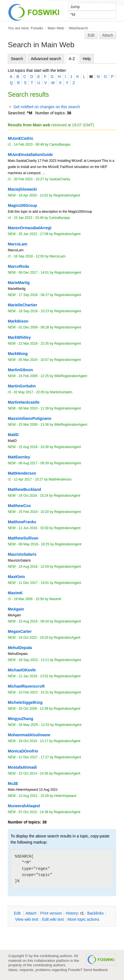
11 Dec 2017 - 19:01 (34, 583)
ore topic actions (83, 919)
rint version (51, 913)
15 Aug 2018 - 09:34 (34, 621)
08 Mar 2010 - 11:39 (34, 408)
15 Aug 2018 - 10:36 (34, 447)
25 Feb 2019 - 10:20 (34, 512)
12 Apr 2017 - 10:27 (28, 479)
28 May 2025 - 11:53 (34, 725)
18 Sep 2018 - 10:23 (34, 311)
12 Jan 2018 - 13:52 (34, 676)
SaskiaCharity (60, 179)
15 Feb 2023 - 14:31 (34, 692)
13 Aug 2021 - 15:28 (34, 796)
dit (18, 913)
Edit (91, 35)
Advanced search (46, 59)
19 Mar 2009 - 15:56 (29, 599)
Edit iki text (53, 919)
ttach (31, 913)
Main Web (56, 28)
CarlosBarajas (60, 145)
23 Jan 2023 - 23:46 (29, 218)
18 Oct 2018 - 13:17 (33, 741)
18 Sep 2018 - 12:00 (29, 256)
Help (87, 59)
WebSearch (78, 28)
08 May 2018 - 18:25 (34, 544)
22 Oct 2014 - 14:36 (33, 773)
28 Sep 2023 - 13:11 (34, 660)
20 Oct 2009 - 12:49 (33, 709)
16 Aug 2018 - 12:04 (34, 567)
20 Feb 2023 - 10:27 (29, 179)
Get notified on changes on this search (47, 107)
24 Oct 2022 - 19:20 (33, 638)
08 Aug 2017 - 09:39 (34, 463)
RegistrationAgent (67, 195)
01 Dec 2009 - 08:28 (34, 327)
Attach (108, 35)
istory (72, 913)
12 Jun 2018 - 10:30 (34, 528)
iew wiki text (27, 919)
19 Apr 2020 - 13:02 (33, 195)
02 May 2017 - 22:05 (29, 392)
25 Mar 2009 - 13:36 (34, 425)
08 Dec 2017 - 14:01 (34, 273)
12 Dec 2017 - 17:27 (34, 757)
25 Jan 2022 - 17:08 (34, 234)
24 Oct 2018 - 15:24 (33, 496)
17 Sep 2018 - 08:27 (34, 295)
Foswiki (37, 28)
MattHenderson (60, 479)
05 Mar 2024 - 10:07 (34, 360)
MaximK (55, 599)
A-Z (72, 59)
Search (17, 59)
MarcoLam (58, 256)
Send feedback (96, 970)
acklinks (95, 913)
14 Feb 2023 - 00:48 (29, 145)
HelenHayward (65, 796)
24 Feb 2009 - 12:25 (34, 376)
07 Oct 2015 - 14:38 (33, 812)
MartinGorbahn (61, 392)
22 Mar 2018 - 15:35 (34, 344)
